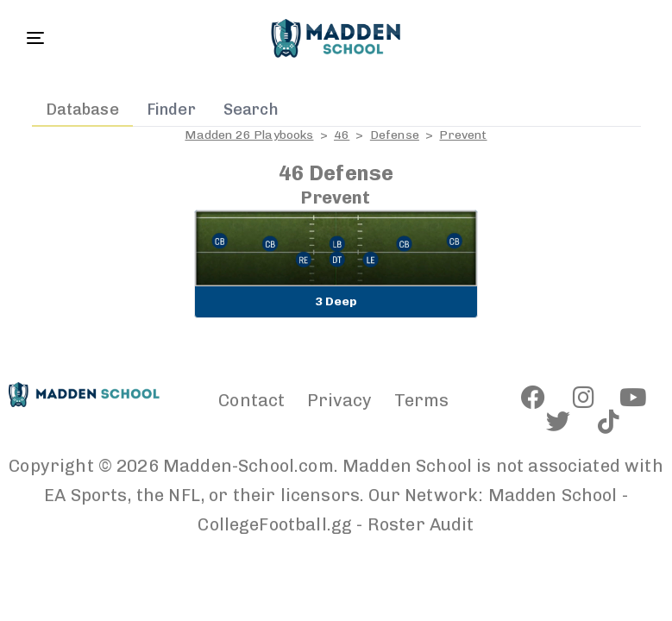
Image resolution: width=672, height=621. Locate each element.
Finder (171, 110)
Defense (395, 135)
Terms (422, 400)
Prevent (463, 135)
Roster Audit (421, 524)
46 (342, 135)
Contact (251, 400)
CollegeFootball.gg (275, 524)
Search (251, 110)
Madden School (553, 495)
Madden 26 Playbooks (249, 135)
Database (82, 110)
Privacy (340, 400)
